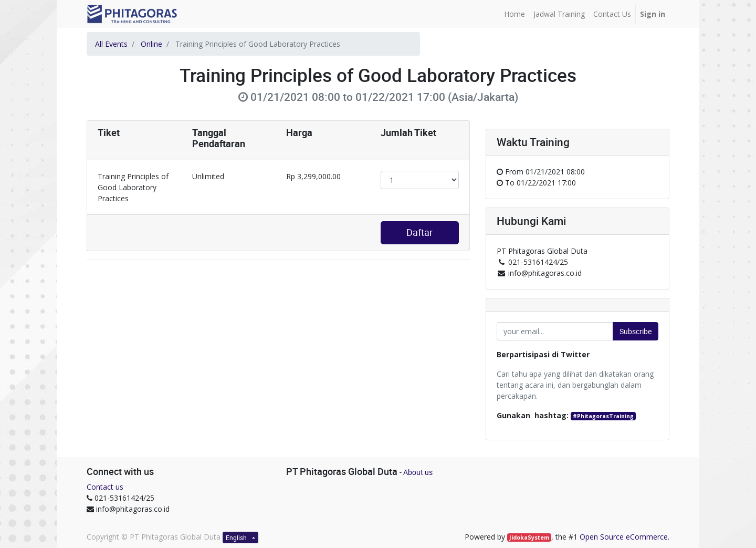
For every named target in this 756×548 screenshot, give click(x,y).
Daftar (419, 232)
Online (151, 44)
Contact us (105, 487)
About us (418, 472)
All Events (111, 44)
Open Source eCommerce (624, 537)
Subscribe (636, 331)
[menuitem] (514, 14)
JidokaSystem (529, 537)
